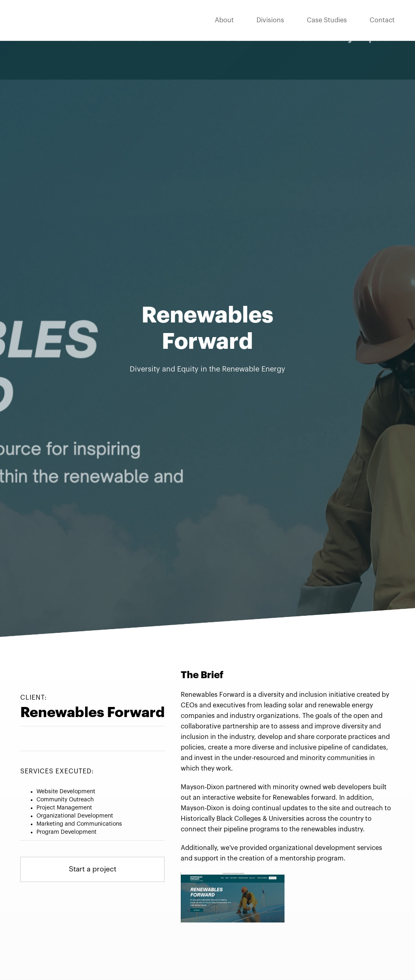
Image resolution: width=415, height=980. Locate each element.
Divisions (270, 20)
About (224, 20)
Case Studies (327, 20)
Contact (382, 20)
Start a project (93, 870)
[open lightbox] (233, 897)
